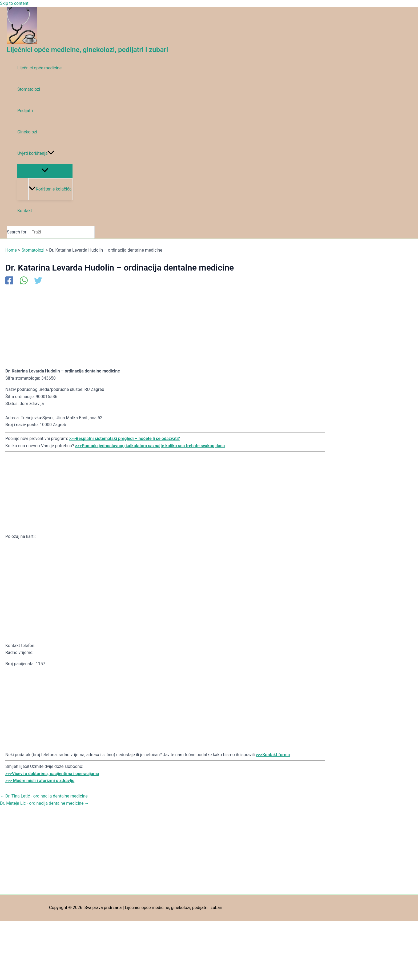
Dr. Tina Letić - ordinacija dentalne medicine (44, 796)
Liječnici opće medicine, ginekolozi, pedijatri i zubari (87, 50)
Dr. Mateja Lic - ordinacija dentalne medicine (44, 803)
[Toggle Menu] (45, 171)
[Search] (92, 232)
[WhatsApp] (24, 281)
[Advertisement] (165, 326)
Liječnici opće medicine (39, 68)
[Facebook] (9, 281)
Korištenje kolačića (50, 189)
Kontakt (25, 211)
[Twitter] (38, 281)
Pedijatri (25, 111)
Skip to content (14, 3)
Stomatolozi (29, 89)
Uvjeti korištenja (36, 153)
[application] (51, 153)
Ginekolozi (27, 132)
